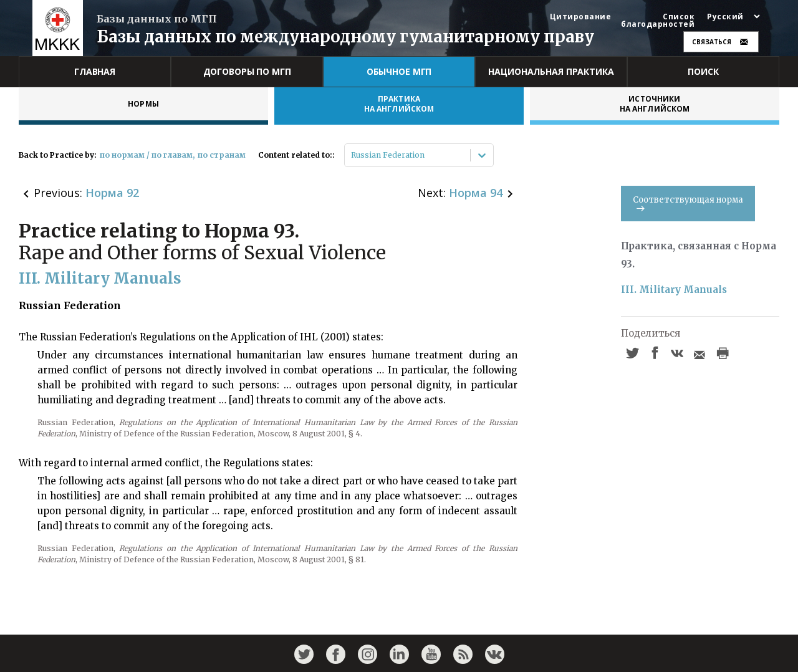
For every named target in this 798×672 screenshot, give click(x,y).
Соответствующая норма (688, 203)
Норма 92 (112, 193)
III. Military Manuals (674, 290)
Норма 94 (476, 193)
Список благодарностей (658, 21)
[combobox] (352, 155)
